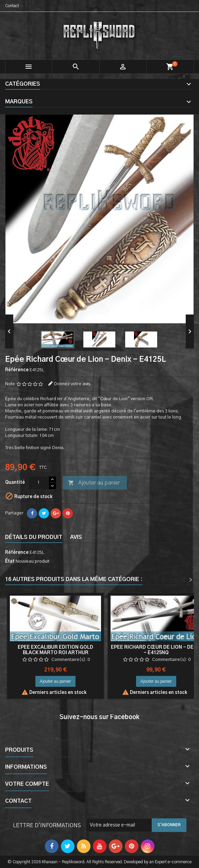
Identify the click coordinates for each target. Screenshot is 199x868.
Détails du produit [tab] (34, 537)
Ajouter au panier (94, 483)
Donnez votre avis (72, 384)
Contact (12, 6)
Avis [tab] (76, 537)
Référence (17, 370)
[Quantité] (38, 483)
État (10, 561)
